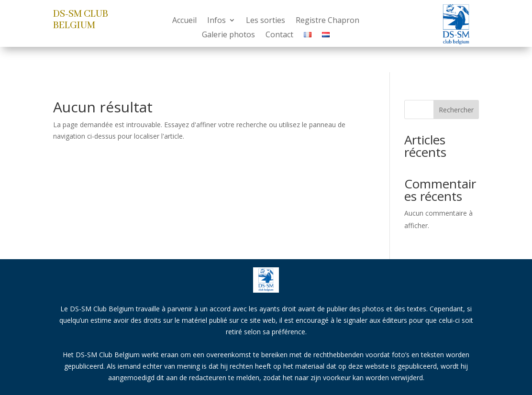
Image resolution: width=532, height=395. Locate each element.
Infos (216, 21)
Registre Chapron (327, 21)
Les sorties (266, 21)
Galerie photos (228, 35)
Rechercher (456, 110)
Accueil (184, 21)
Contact (279, 35)
